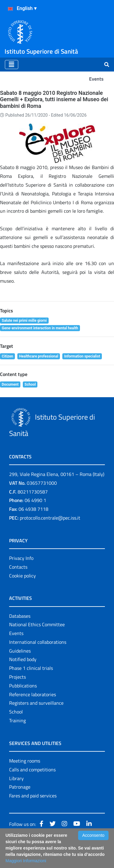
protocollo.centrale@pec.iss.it (50, 518)
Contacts (18, 567)
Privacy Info (21, 558)
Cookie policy (22, 576)
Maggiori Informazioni (26, 861)
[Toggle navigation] (12, 65)
